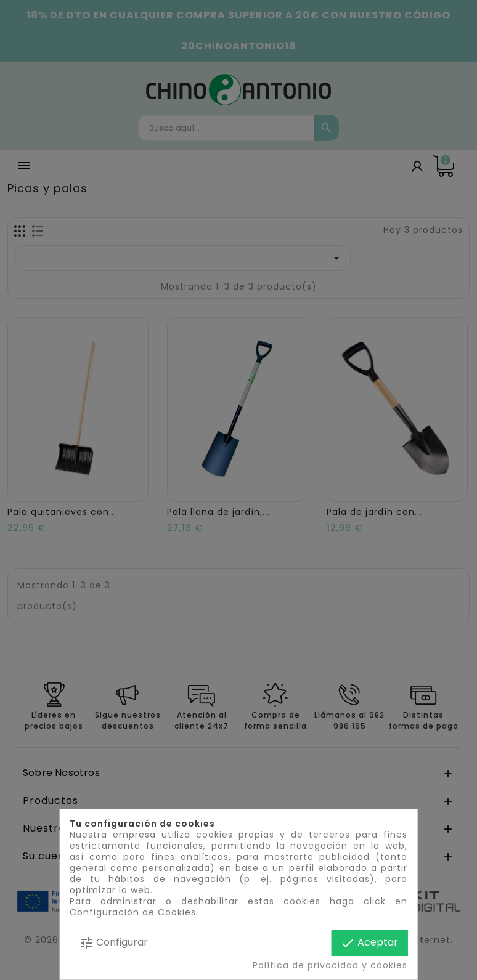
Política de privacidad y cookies (330, 965)
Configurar (113, 943)
